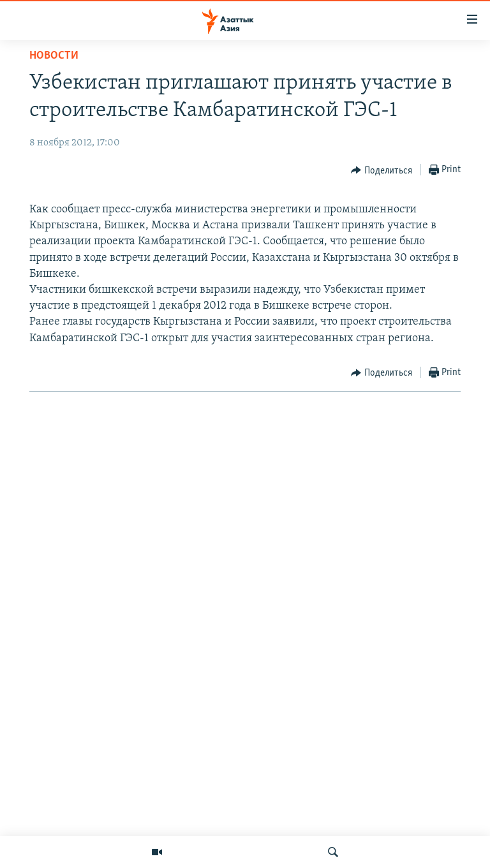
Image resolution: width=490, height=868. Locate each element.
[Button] (382, 170)
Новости (54, 56)
